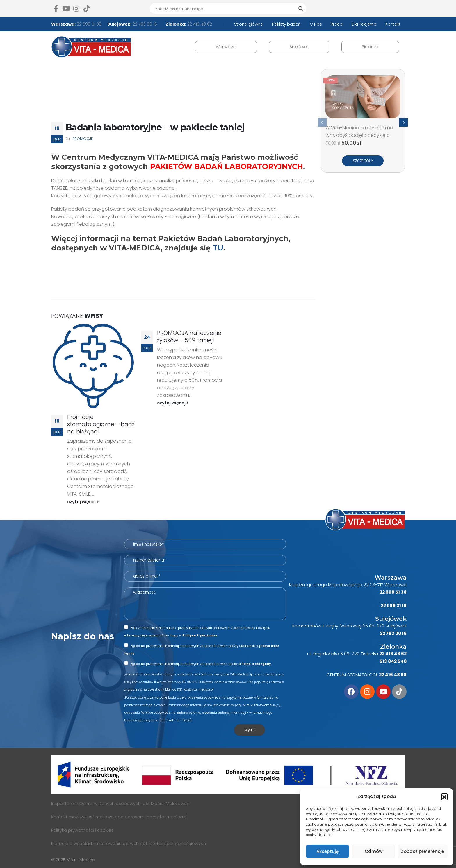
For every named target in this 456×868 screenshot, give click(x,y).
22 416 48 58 (393, 675)
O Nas (316, 24)
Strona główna (249, 24)
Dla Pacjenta (364, 24)
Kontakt (393, 24)
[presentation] (322, 122)
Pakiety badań (286, 24)
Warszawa (226, 47)
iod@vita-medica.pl (167, 817)
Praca (336, 24)
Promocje (83, 139)
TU (218, 248)
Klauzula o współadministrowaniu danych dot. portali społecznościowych (129, 844)
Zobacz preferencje (423, 851)
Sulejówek (299, 47)
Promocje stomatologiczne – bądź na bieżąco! (101, 424)
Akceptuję (327, 851)
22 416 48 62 (199, 24)
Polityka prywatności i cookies (82, 830)
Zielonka (370, 47)
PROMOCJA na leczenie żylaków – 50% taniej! (189, 337)
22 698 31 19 (394, 606)
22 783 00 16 (144, 24)
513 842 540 (393, 661)
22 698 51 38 (89, 24)
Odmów (374, 851)
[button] (444, 797)
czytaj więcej (83, 502)
